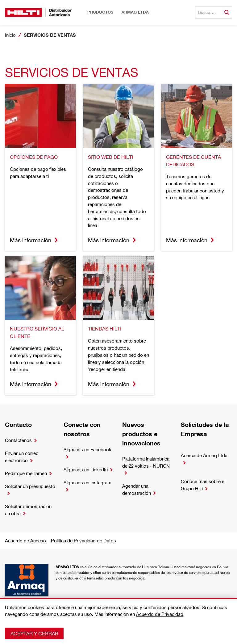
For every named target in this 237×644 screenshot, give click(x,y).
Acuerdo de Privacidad (160, 614)
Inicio (10, 35)
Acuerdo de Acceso (25, 541)
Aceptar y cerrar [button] (34, 633)
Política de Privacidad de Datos (83, 541)
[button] (100, 12)
